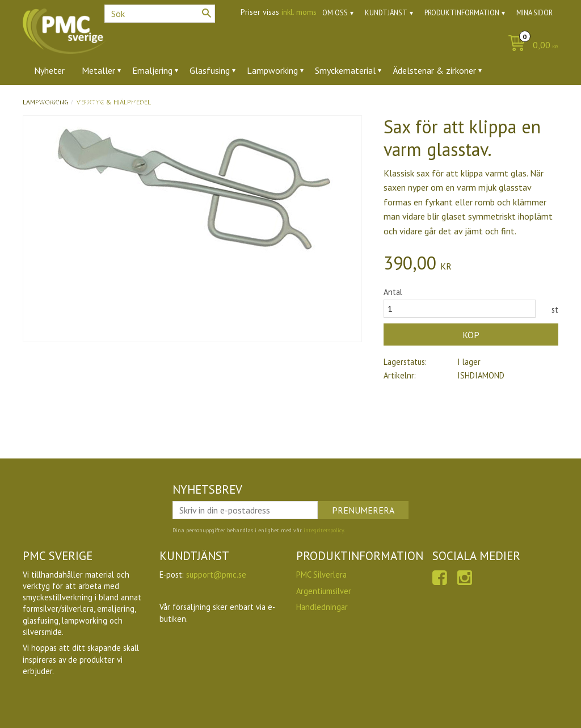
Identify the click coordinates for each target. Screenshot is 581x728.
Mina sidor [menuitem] (534, 13)
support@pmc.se (216, 575)
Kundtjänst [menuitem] (386, 13)
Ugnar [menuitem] (135, 102)
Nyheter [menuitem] (49, 70)
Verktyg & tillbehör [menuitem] (71, 102)
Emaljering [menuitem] (152, 70)
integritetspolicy (324, 530)
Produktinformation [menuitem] (462, 13)
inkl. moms (299, 12)
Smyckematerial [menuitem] (345, 70)
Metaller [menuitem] (98, 70)
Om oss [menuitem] (335, 13)
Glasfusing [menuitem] (210, 70)
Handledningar (322, 607)
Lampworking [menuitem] (272, 70)
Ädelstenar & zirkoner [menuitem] (434, 70)
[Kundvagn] (530, 46)
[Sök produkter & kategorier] (160, 14)
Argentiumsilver (324, 591)
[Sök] (207, 13)
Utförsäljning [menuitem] (189, 102)
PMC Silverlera (321, 575)
